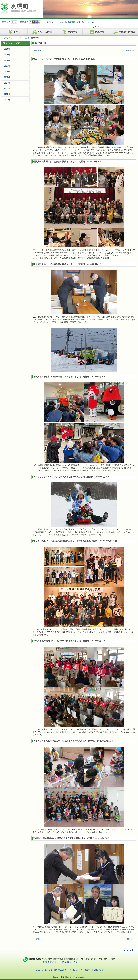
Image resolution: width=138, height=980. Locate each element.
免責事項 (88, 970)
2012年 (7, 94)
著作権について (76, 970)
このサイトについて (44, 970)
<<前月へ (38, 51)
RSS (61, 22)
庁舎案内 (63, 962)
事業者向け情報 (124, 32)
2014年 (7, 83)
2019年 (7, 55)
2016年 (7, 72)
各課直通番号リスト (50, 962)
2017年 (7, 66)
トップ (14, 32)
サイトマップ (52, 22)
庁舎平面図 (73, 962)
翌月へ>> (130, 51)
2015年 (7, 77)
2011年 (7, 100)
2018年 (7, 60)
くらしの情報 (42, 32)
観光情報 (69, 32)
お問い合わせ (98, 970)
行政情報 (97, 32)
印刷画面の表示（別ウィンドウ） (81, 22)
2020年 (26, 38)
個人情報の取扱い (61, 970)
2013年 (7, 88)
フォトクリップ (15, 38)
